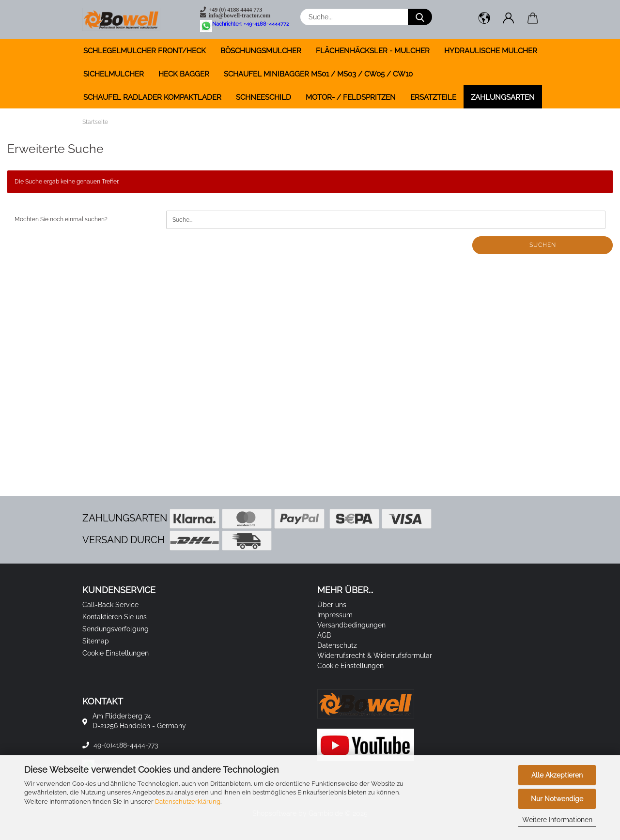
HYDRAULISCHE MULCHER (491, 51)
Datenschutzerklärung (188, 802)
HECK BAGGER (184, 74)
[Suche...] (420, 17)
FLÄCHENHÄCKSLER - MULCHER (373, 51)
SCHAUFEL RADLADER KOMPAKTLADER (152, 97)
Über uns (332, 605)
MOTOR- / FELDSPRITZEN (351, 97)
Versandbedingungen (351, 625)
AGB (324, 635)
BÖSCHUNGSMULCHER (261, 51)
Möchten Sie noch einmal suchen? (61, 219)
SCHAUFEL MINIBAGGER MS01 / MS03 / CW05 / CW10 (318, 74)
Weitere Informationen (557, 820)
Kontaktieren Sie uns (115, 617)
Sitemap (96, 641)
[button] (484, 19)
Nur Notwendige (557, 799)
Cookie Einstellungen (116, 653)
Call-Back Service (110, 605)
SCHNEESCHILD (263, 97)
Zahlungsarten (503, 97)
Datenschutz (337, 645)
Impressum (335, 615)
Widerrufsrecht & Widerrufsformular (375, 656)
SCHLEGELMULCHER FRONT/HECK (145, 51)
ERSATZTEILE (433, 97)
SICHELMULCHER (114, 74)
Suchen (543, 245)
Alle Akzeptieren (557, 775)
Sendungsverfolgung (116, 629)
